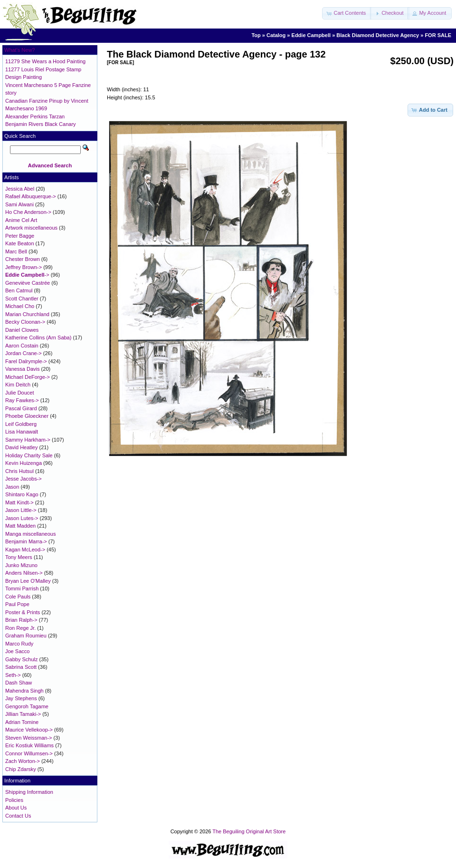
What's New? (19, 50)
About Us (16, 808)
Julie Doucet (20, 393)
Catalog (276, 35)
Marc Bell (16, 251)
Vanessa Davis (23, 369)
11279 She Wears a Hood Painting (45, 61)
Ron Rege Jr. (20, 628)
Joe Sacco (17, 651)
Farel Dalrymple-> (26, 361)
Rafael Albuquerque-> (31, 196)
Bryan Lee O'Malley (28, 581)
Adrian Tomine (22, 722)
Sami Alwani (19, 204)
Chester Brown (23, 259)
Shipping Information (29, 792)
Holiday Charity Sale (29, 455)
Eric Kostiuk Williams (29, 745)
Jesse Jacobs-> (24, 479)
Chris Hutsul (19, 471)
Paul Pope (17, 604)
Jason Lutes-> (22, 518)
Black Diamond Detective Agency (378, 35)
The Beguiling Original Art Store (249, 831)
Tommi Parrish (22, 588)
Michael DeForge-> (28, 377)
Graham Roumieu (26, 636)
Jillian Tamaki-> (23, 714)
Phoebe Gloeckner (27, 416)
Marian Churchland (27, 314)
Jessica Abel (20, 189)
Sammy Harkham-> (28, 440)
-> (27, 275)
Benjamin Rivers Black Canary (41, 124)
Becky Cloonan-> (25, 322)
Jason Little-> (21, 510)
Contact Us (18, 816)
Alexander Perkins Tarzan (35, 116)
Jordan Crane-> (24, 353)
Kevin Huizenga (24, 463)
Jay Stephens (21, 698)
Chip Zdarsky (21, 769)
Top (256, 35)
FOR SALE (438, 35)
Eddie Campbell (311, 35)
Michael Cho (20, 306)
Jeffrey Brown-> (24, 267)
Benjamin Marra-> (26, 541)
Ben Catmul (19, 290)
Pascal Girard (21, 408)
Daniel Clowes (22, 330)
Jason (12, 487)
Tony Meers (19, 557)
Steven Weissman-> (29, 738)
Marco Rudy (19, 644)
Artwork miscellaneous (31, 228)
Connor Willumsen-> (29, 753)
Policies (14, 800)
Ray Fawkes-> (22, 400)
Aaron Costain (22, 346)
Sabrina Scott (21, 667)
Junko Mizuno (21, 565)
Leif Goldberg (21, 424)
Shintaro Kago (22, 494)
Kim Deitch (18, 385)
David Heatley (21, 447)
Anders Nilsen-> (24, 573)
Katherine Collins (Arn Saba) (38, 338)
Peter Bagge (20, 236)
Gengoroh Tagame (27, 706)
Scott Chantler (22, 299)
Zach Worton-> (23, 761)
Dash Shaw (19, 683)
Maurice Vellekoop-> (29, 730)
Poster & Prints (23, 612)
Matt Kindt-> (19, 502)
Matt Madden (20, 526)
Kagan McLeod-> (25, 550)
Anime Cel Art (21, 220)
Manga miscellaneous (30, 534)
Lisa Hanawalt (22, 432)
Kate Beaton (20, 243)
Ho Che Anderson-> (28, 212)
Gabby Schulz (21, 659)
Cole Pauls (18, 597)
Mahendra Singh (24, 691)
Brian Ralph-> (21, 620)
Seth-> (13, 675)
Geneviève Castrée (28, 283)
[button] (347, 13)
